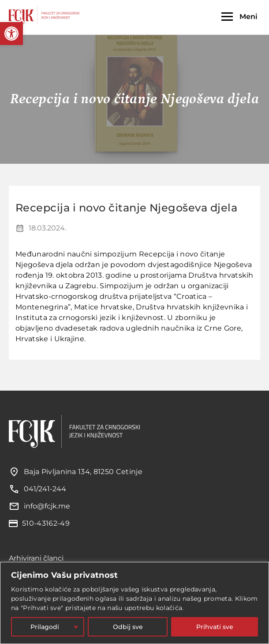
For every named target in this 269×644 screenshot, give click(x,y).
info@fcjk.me (47, 506)
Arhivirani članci (36, 558)
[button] (11, 34)
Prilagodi (45, 627)
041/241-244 (45, 489)
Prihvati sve (215, 627)
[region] (134, 603)
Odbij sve (128, 627)
